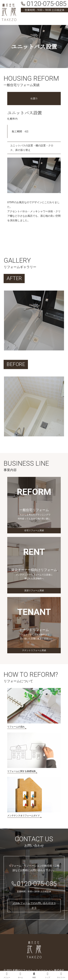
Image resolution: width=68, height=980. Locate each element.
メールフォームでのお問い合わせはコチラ (34, 905)
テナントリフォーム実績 (34, 650)
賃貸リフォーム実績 (34, 590)
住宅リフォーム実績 (34, 530)
